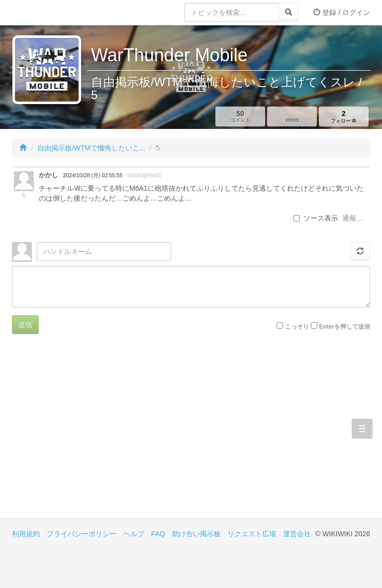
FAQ (158, 534)
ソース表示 (316, 218)
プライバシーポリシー (82, 534)
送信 (25, 325)
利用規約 (26, 534)
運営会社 (297, 534)
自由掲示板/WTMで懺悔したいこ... (91, 148)
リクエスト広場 (252, 534)
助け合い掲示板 (196, 534)
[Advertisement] (101, 434)
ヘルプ (134, 534)
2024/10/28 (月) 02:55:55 (93, 175)
